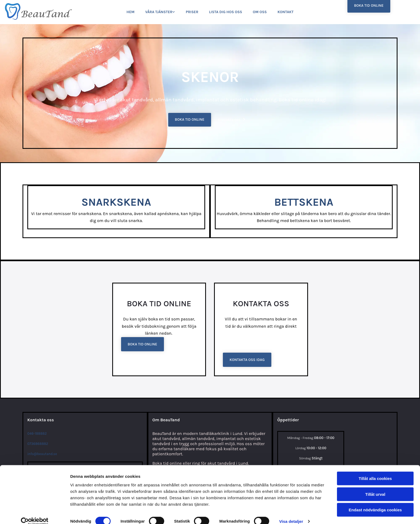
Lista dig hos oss (226, 12)
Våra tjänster (159, 12)
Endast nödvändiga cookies (375, 502)
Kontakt (286, 12)
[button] (190, 120)
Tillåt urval (375, 486)
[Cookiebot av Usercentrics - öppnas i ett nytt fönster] (35, 514)
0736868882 (38, 444)
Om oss (260, 12)
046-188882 (37, 433)
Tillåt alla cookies (375, 471)
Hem (130, 12)
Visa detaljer (291, 513)
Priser (192, 12)
